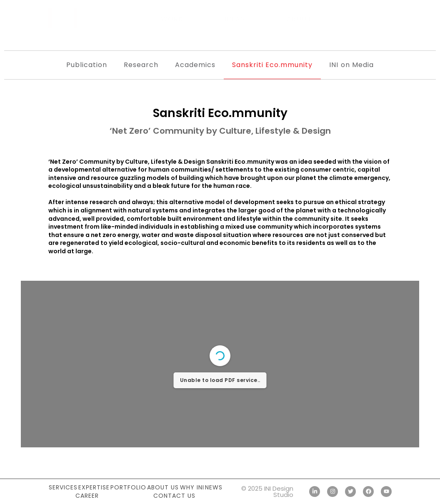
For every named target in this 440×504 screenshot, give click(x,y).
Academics (195, 65)
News (214, 487)
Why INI (192, 487)
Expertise (94, 487)
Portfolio (128, 487)
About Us (163, 487)
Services (63, 487)
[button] (383, 19)
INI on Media (351, 65)
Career (87, 496)
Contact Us (174, 496)
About (299, 19)
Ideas (235, 19)
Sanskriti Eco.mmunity (272, 65)
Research (141, 65)
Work (172, 19)
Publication (87, 65)
